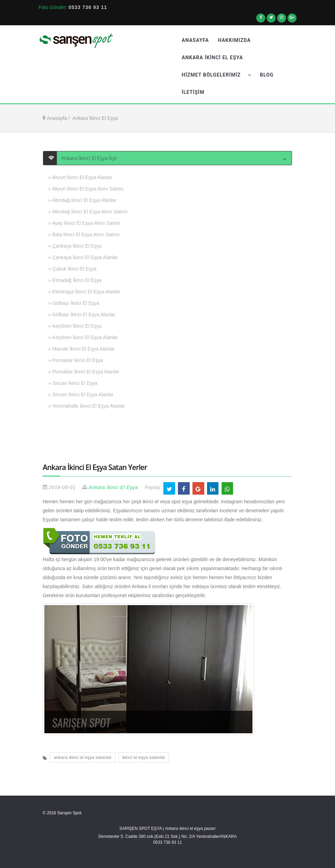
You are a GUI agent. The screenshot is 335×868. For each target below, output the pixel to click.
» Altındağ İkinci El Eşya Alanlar (82, 200)
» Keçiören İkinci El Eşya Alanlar (83, 337)
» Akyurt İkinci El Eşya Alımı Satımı (86, 189)
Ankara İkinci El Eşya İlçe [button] (87, 158)
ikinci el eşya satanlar (144, 757)
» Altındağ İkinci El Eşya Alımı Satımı (88, 212)
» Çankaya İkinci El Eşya (75, 246)
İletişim (193, 92)
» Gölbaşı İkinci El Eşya (74, 303)
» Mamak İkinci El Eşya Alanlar (81, 349)
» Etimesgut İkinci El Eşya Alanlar (84, 292)
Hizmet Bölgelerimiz (216, 75)
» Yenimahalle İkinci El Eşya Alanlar (87, 406)
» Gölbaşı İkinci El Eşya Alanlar (82, 315)
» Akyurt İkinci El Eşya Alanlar (80, 177)
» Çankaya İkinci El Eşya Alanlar (83, 257)
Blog (267, 75)
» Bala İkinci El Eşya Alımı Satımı (84, 234)
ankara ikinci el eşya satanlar (83, 757)
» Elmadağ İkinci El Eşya (75, 280)
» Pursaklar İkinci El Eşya (76, 360)
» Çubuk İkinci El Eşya (72, 269)
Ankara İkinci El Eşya (212, 57)
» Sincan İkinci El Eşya (73, 383)
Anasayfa (195, 40)
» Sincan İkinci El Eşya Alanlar (81, 395)
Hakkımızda (234, 40)
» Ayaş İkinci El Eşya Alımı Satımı (84, 223)
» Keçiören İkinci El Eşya (75, 326)
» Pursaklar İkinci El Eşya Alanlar (84, 372)
